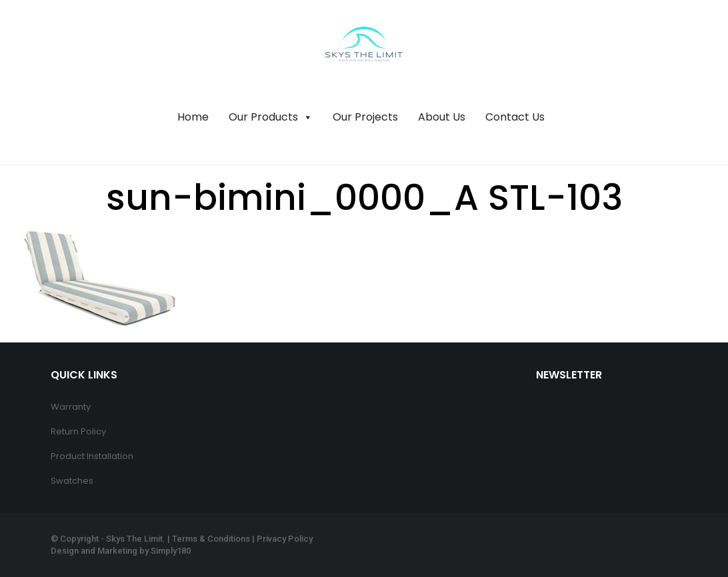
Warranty (71, 407)
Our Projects (365, 117)
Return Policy (78, 431)
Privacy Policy (285, 539)
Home (193, 117)
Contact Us (515, 117)
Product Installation (92, 456)
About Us (442, 117)
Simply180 (171, 551)
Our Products (271, 117)
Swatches (72, 481)
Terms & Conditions (211, 539)
